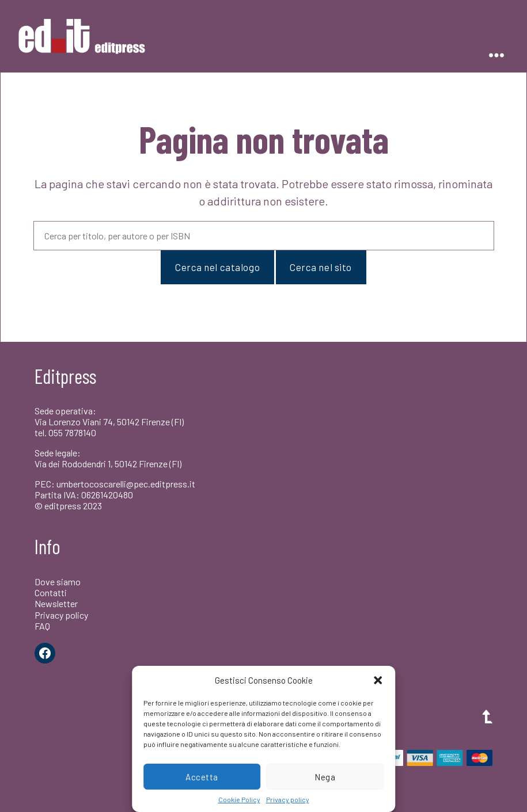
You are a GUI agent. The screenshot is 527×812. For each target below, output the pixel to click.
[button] (378, 680)
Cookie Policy (239, 799)
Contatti (51, 592)
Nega (325, 777)
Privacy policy (288, 799)
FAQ (42, 626)
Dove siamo (58, 582)
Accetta (202, 777)
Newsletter (56, 603)
